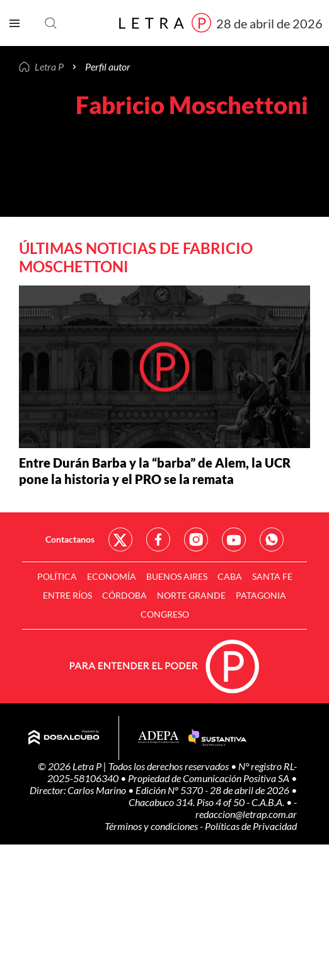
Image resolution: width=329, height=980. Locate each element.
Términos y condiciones (152, 826)
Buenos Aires (177, 576)
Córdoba (124, 595)
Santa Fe (272, 576)
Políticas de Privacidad (251, 826)
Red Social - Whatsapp (272, 539)
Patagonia (261, 595)
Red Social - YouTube (234, 539)
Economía (112, 576)
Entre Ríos (67, 595)
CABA (230, 576)
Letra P (49, 67)
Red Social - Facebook (158, 539)
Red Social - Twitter (120, 539)
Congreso (165, 614)
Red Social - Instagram (196, 539)
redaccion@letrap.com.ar (246, 814)
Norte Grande (191, 595)
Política (57, 576)
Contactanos (70, 539)
